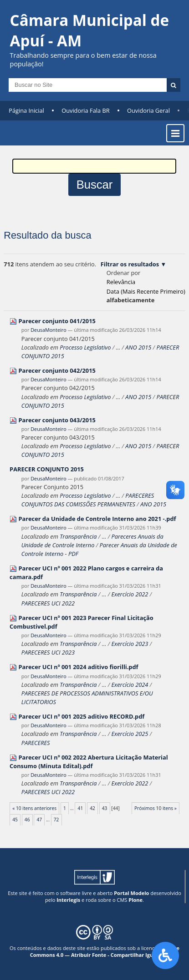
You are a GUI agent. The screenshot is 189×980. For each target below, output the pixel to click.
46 (27, 820)
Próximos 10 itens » (156, 808)
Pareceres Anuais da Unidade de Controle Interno (92, 541)
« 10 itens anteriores (34, 808)
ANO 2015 (138, 347)
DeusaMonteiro (49, 330)
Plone (135, 900)
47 (39, 820)
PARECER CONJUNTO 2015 (47, 469)
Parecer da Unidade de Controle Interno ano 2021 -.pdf (97, 519)
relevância (121, 282)
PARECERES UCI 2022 (48, 603)
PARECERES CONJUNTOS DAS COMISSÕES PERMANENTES (88, 500)
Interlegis (68, 900)
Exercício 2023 (130, 644)
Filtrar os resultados (130, 264)
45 (15, 820)
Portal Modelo (131, 893)
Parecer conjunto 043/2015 (57, 420)
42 (92, 808)
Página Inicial (26, 110)
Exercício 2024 (130, 685)
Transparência (78, 536)
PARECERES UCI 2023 (48, 652)
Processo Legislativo (85, 347)
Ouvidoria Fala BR (85, 110)
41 (81, 808)
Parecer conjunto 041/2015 (57, 321)
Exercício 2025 (130, 734)
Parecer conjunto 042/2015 (57, 370)
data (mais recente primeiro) (146, 291)
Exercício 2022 (130, 594)
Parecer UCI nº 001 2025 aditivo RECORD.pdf (81, 716)
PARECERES (36, 743)
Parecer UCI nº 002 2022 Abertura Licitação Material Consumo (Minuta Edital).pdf (89, 762)
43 (105, 808)
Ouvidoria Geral (148, 110)
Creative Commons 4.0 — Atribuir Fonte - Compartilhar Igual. (105, 951)
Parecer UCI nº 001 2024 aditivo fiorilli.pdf (78, 667)
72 (56, 820)
